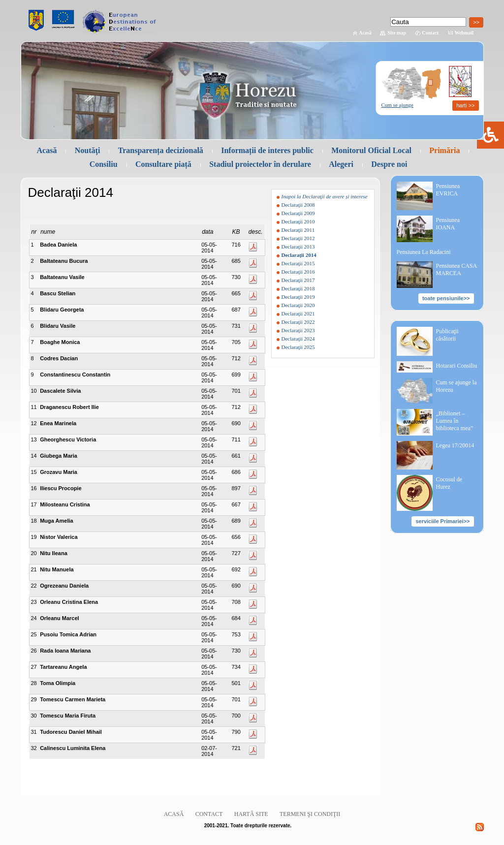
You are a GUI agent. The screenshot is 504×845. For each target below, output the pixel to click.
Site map (397, 33)
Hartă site (251, 814)
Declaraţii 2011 (298, 230)
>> (476, 22)
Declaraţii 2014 (299, 255)
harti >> (465, 105)
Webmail (464, 33)
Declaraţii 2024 (298, 339)
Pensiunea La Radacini (424, 252)
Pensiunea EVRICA (448, 190)
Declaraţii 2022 (298, 322)
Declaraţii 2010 (298, 221)
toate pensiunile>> (446, 298)
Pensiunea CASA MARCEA (457, 269)
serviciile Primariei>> (442, 521)
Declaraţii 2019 (298, 297)
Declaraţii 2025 (298, 347)
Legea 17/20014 (455, 445)
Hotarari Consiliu (457, 366)
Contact (430, 33)
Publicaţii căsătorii (447, 335)
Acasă (365, 33)
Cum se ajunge (397, 105)
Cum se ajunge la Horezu (457, 386)
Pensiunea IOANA (448, 224)
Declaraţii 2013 (298, 247)
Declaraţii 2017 (298, 280)
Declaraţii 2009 (298, 213)
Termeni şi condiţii (310, 814)
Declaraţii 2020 (298, 305)
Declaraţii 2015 (298, 263)
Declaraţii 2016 (298, 272)
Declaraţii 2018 (298, 288)
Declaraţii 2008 (298, 205)
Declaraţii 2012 (298, 238)
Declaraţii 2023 (298, 330)
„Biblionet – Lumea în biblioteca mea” (455, 421)
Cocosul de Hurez (449, 483)
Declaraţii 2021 (298, 313)
